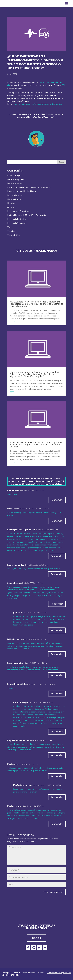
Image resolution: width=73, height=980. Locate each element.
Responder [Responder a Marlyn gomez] (57, 824)
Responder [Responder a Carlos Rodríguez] (57, 732)
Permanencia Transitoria (18, 211)
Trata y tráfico (14, 235)
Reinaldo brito (14, 490)
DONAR (36, 938)
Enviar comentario (53, 892)
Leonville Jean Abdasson (19, 684)
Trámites (11, 231)
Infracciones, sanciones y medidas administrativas (29, 187)
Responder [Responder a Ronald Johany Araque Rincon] (57, 556)
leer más (13, 322)
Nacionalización (14, 199)
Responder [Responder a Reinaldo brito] (57, 500)
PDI (63, 85)
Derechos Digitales (16, 179)
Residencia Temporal (17, 223)
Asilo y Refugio (14, 175)
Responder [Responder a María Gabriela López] (57, 797)
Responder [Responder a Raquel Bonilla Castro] (57, 755)
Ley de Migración (15, 195)
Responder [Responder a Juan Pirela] (57, 630)
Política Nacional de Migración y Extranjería (27, 215)
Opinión (11, 207)
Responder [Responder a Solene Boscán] (57, 604)
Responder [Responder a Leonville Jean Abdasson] (57, 693)
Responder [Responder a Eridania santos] (57, 654)
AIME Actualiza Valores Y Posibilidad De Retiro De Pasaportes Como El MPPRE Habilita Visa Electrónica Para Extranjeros (36, 304)
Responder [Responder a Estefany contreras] (57, 521)
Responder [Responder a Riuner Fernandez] (57, 574)
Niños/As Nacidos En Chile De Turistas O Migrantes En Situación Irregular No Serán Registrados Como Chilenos (36, 444)
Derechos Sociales (15, 183)
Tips (9, 227)
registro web (44, 82)
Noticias (11, 203)
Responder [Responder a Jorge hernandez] (57, 675)
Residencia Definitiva (16, 219)
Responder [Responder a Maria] (57, 776)
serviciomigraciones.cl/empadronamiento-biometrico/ (39, 104)
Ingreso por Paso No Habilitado (22, 191)
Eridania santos (15, 639)
